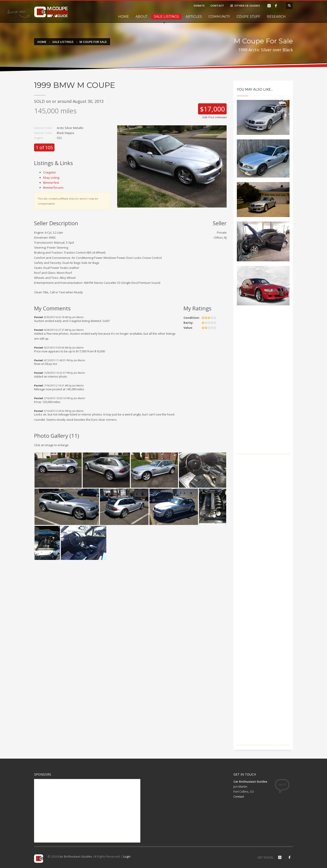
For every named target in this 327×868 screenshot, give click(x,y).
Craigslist (49, 172)
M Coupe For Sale (93, 42)
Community (219, 17)
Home (124, 17)
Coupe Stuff (248, 17)
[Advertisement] (263, 386)
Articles (194, 17)
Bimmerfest (51, 183)
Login (127, 856)
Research (276, 17)
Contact (239, 796)
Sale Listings (166, 17)
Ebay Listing (51, 178)
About (141, 17)
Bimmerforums (53, 188)
